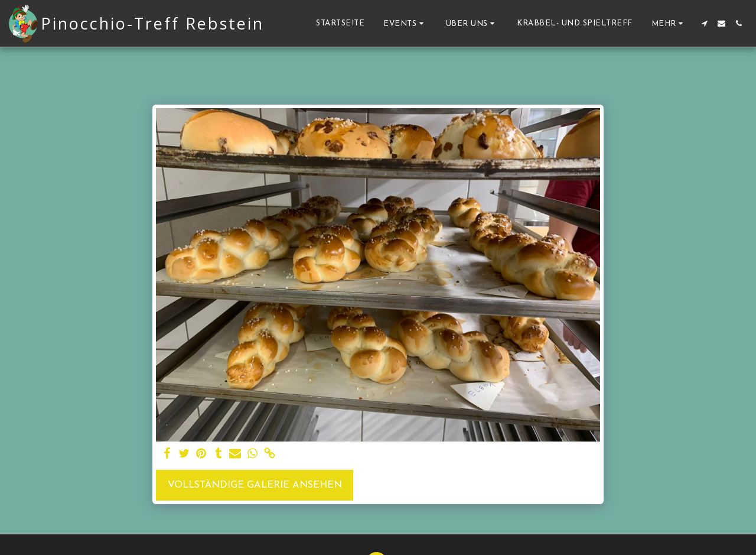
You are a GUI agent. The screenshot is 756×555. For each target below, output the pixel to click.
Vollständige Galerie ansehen (255, 485)
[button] (405, 23)
